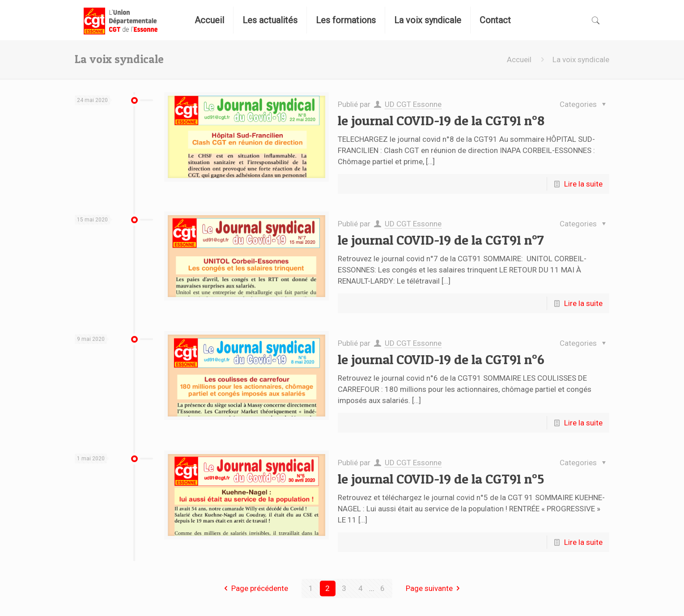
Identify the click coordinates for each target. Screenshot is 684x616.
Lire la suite (583, 184)
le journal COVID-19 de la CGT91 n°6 (441, 359)
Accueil (519, 59)
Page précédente (254, 588)
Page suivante (435, 588)
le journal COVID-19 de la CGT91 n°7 (441, 240)
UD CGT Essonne (413, 104)
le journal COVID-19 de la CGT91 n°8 (441, 120)
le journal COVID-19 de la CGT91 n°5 (441, 479)
